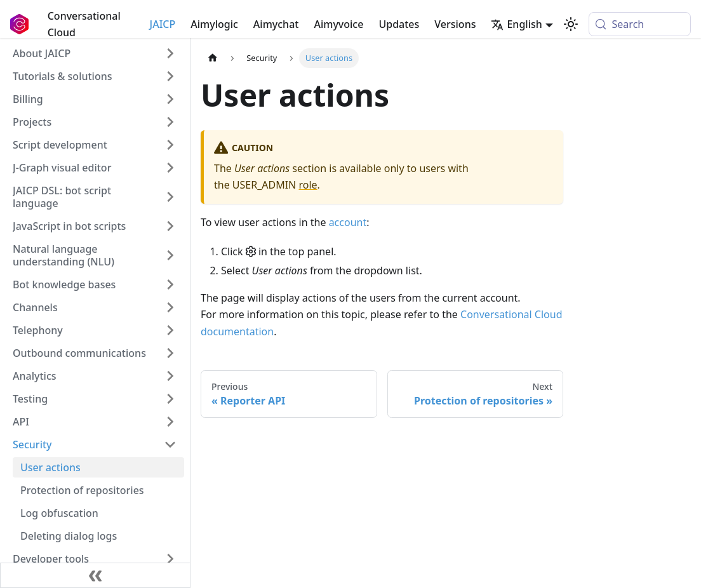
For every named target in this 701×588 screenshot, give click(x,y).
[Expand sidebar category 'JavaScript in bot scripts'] (170, 226)
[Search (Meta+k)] (640, 24)
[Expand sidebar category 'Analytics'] (170, 376)
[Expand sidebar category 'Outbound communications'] (170, 353)
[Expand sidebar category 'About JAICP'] (170, 53)
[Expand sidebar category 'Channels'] (170, 307)
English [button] (516, 24)
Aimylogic (214, 24)
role (308, 185)
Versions (455, 24)
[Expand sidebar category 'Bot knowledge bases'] (170, 284)
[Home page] (213, 58)
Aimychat (276, 24)
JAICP (163, 24)
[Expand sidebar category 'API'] (170, 422)
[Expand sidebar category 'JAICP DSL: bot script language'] (170, 197)
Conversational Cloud (84, 24)
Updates (399, 24)
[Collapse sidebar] (95, 575)
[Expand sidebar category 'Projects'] (170, 122)
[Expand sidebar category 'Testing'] (170, 399)
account (348, 222)
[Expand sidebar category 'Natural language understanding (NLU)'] (170, 255)
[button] (95, 76)
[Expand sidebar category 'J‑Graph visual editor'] (170, 168)
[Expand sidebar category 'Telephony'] (170, 330)
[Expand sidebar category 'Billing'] (170, 99)
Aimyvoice (338, 24)
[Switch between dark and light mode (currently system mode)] (571, 24)
